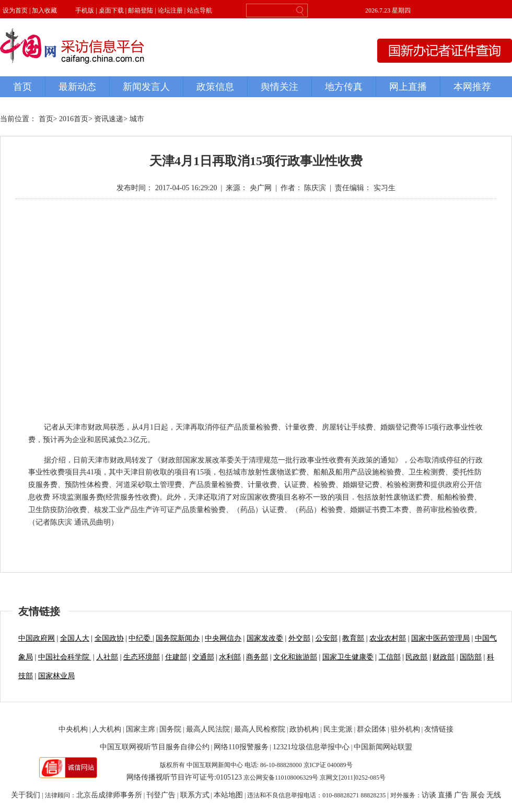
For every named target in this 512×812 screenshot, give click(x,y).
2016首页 (74, 119)
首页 (46, 119)
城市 (137, 119)
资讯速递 (109, 119)
